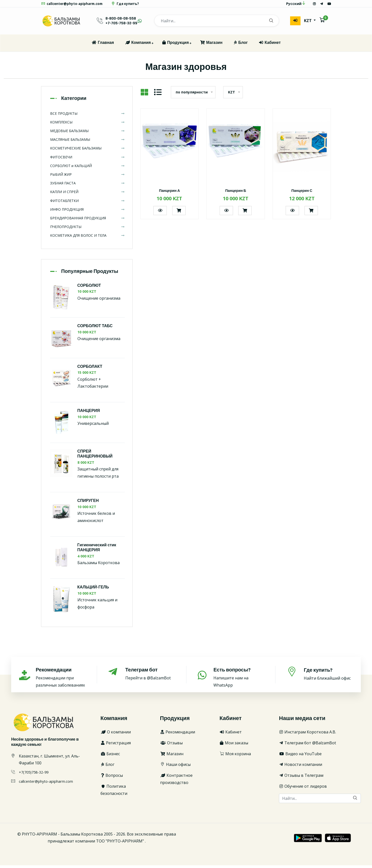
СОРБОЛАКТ (90, 369)
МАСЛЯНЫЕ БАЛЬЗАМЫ (87, 142)
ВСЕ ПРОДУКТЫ (87, 116)
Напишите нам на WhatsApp (239, 680)
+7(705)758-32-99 (35, 775)
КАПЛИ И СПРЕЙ (87, 195)
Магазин (211, 45)
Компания (138, 45)
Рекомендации (178, 735)
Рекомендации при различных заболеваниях (61, 680)
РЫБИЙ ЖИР (87, 177)
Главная (103, 45)
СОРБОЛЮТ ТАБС (95, 329)
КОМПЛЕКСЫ (87, 125)
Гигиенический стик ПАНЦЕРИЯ (97, 550)
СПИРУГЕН (88, 504)
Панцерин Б (236, 193)
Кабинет (270, 45)
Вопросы (112, 778)
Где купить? (129, 5)
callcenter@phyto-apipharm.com (74, 5)
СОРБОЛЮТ (89, 288)
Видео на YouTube (300, 756)
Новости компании (301, 767)
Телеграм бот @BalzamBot (307, 746)
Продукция (175, 45)
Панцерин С (302, 193)
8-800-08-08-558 (121, 21)
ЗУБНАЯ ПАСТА (87, 186)
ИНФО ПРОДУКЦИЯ (87, 212)
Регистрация (116, 746)
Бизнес (110, 756)
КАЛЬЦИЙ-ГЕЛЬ (93, 590)
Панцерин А (169, 193)
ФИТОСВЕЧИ (87, 160)
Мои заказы (234, 746)
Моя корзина (235, 756)
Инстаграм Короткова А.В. (307, 735)
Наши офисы (175, 767)
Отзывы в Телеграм (301, 778)
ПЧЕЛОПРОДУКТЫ (87, 229)
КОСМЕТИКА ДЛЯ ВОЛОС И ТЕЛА (87, 238)
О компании (116, 735)
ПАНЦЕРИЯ (89, 414)
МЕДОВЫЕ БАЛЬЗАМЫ (87, 133)
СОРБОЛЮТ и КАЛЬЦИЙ (87, 168)
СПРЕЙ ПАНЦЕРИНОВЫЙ (95, 457)
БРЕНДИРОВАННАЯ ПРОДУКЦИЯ (87, 221)
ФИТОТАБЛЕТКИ (87, 203)
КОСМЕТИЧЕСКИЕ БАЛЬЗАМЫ (87, 151)
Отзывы (171, 746)
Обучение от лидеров (303, 789)
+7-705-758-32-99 (121, 26)
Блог (240, 45)
